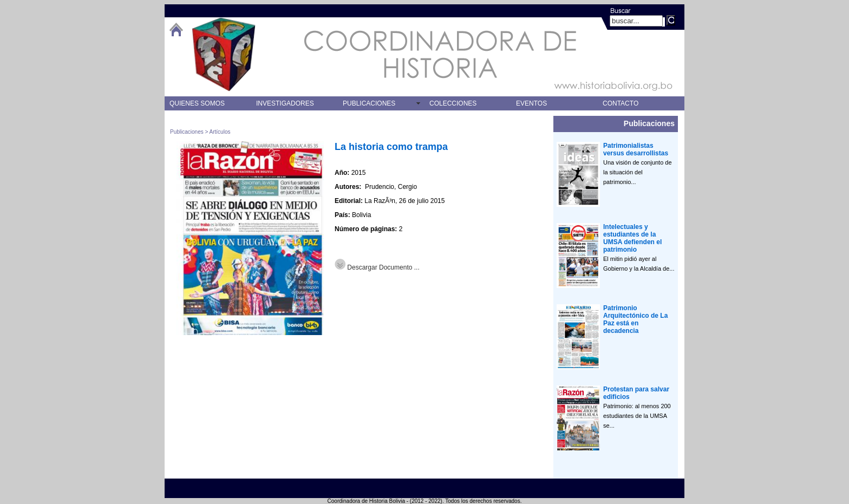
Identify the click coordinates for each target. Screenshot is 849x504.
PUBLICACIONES (369, 103)
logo (224, 54)
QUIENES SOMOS (197, 103)
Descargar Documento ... (377, 267)
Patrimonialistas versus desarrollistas (636, 149)
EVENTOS (531, 103)
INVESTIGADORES (285, 103)
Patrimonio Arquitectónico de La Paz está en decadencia (635, 319)
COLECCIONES (453, 103)
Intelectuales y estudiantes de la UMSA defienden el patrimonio (632, 238)
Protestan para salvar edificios (636, 393)
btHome (176, 30)
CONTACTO (621, 103)
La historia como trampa (391, 147)
